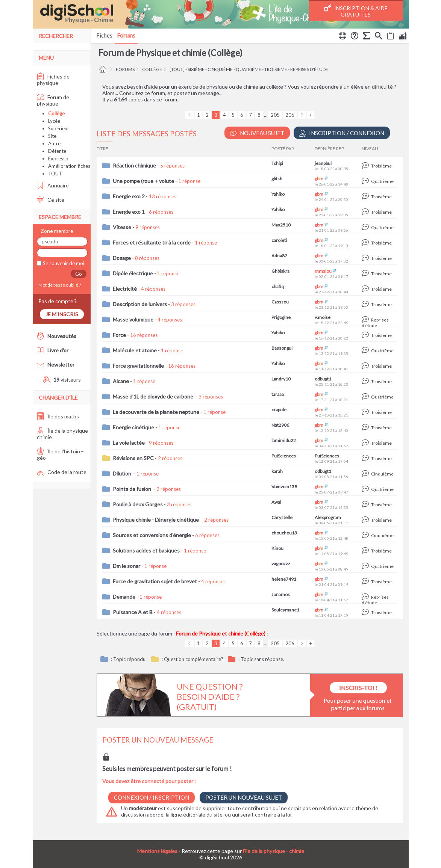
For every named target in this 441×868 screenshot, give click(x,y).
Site (52, 136)
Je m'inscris (62, 314)
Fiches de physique (53, 80)
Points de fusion (133, 489)
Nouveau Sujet (257, 133)
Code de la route (62, 472)
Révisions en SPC (133, 458)
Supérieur (59, 128)
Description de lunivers (140, 304)
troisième (276, 69)
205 (275, 115)
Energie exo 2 (129, 196)
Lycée (54, 121)
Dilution (123, 473)
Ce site (51, 200)
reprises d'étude (309, 69)
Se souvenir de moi (63, 263)
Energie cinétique (133, 427)
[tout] (177, 69)
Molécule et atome (135, 350)
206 (290, 115)
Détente (57, 151)
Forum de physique (53, 100)
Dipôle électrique (133, 273)
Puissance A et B (133, 612)
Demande (124, 597)
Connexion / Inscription (152, 797)
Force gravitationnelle (138, 366)
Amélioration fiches (69, 166)
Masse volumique (133, 319)
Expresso (58, 159)
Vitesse (122, 227)
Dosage (122, 258)
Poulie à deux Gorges (138, 504)
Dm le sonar (127, 566)
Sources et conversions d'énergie (152, 535)
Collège (152, 69)
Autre (54, 143)
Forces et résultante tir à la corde (152, 242)
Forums (126, 35)
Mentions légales (157, 851)
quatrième (249, 69)
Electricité (125, 289)
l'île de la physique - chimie (274, 851)
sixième (196, 69)
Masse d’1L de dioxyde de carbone (154, 396)
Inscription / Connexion (342, 133)
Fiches (104, 35)
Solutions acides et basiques (146, 550)
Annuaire (53, 185)
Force (119, 335)
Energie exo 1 (129, 212)
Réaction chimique (134, 165)
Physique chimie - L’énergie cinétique (156, 520)
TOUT (55, 174)
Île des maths (58, 416)
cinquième (220, 69)
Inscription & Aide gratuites (356, 11)
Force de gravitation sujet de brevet (155, 581)
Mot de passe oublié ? (59, 285)
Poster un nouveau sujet (244, 797)
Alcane (121, 381)
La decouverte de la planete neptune (156, 412)
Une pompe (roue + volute (143, 181)
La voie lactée (129, 443)
